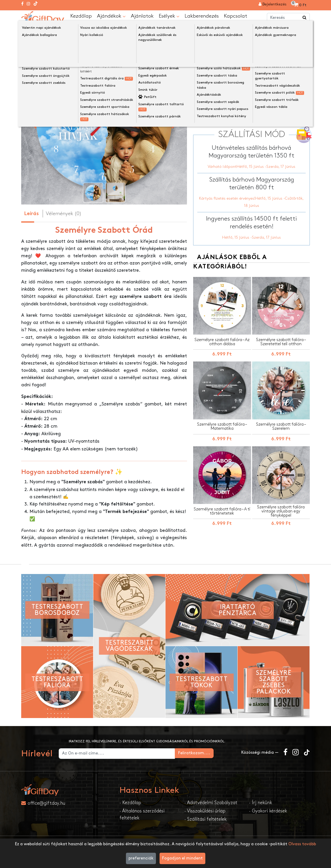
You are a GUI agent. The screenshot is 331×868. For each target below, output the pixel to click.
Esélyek (169, 16)
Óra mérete (206, 89)
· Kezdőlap (130, 802)
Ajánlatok (142, 16)
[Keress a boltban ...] (305, 18)
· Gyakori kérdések (268, 811)
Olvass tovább (302, 844)
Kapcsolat (236, 16)
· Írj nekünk (261, 802)
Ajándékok (111, 16)
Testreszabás (253, 115)
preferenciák (141, 858)
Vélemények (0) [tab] (64, 213)
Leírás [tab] (31, 214)
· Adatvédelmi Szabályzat (211, 802)
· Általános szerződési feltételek (142, 814)
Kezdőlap (81, 16)
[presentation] (33, 123)
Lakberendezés (202, 16)
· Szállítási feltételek (205, 819)
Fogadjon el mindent (182, 858)
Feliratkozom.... (216, 753)
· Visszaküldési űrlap (205, 811)
